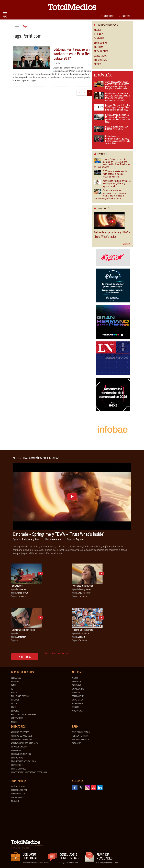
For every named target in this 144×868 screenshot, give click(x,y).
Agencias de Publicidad (22, 736)
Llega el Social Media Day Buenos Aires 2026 (111, 129)
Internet (15, 700)
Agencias (99, 47)
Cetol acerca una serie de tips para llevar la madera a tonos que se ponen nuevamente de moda (112, 97)
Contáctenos (17, 797)
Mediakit (15, 801)
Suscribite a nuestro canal (58, 653)
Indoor (14, 704)
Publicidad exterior (20, 696)
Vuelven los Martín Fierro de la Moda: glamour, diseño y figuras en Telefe (112, 184)
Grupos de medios (19, 747)
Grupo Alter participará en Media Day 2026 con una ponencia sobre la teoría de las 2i (112, 119)
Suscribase (107, 16)
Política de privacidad (20, 848)
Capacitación (101, 56)
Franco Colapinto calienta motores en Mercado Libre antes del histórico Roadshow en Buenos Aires (112, 163)
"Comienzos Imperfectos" (23, 630)
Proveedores (17, 765)
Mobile (14, 722)
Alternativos (17, 718)
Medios (98, 30)
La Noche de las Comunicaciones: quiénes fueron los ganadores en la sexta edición (112, 140)
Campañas (99, 39)
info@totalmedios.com (69, 863)
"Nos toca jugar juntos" (83, 586)
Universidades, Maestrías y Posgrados (29, 772)
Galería (126, 244)
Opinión (98, 64)
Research (99, 34)
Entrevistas (100, 60)
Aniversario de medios (21, 739)
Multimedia (77, 711)
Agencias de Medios (20, 732)
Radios (14, 693)
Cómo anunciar (18, 794)
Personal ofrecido (81, 739)
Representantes (19, 769)
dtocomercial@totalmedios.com (35, 862)
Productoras (17, 758)
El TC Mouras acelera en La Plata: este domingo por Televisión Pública (111, 174)
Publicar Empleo (80, 736)
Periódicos (16, 678)
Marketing (16, 751)
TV (12, 689)
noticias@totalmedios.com (108, 863)
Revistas (15, 682)
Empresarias (101, 43)
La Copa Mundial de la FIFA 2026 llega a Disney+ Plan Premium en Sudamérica (112, 108)
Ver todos (25, 657)
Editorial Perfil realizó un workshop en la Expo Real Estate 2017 (73, 54)
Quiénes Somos (18, 786)
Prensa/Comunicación (21, 754)
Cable (14, 685)
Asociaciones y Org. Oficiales (24, 743)
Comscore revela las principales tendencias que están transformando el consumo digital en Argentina (110, 194)
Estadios (15, 711)
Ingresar (125, 16)
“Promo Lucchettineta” (83, 630)
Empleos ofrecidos (81, 732)
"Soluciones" (17, 586)
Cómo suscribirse (19, 790)
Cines (14, 707)
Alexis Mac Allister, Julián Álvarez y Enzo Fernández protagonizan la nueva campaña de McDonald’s (112, 85)
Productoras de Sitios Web (23, 761)
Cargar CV (77, 743)
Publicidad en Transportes (24, 715)
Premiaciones (101, 51)
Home (17, 26)
